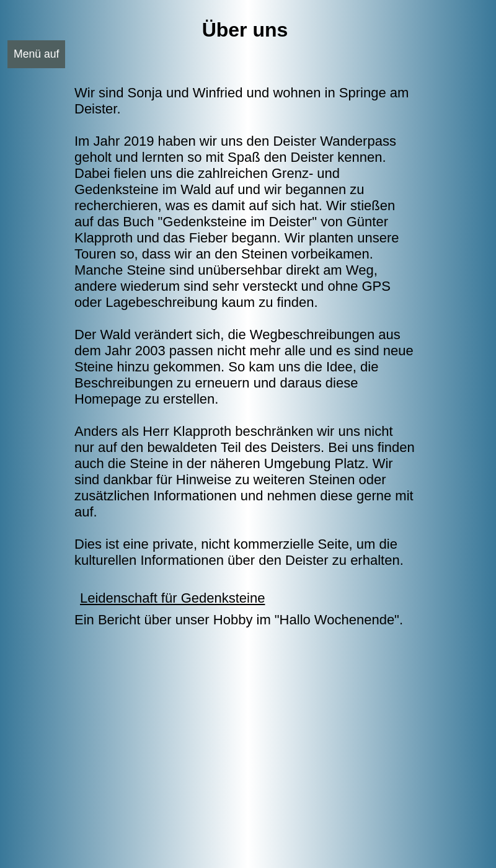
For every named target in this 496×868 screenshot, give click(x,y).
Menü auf (36, 54)
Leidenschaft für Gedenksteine (172, 598)
